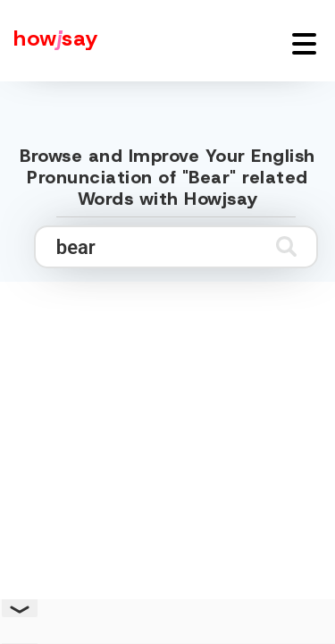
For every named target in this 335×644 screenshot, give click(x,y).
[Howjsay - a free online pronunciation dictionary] (49, 41)
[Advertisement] (167, 456)
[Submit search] (286, 246)
